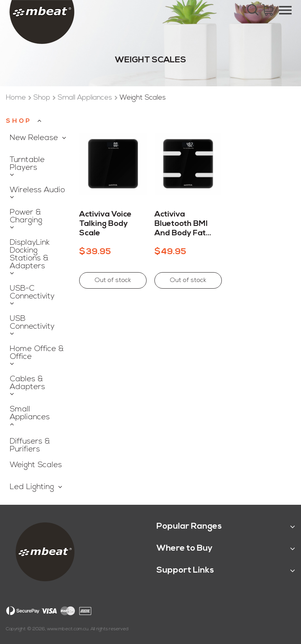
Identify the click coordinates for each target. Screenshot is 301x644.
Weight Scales (36, 465)
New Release (34, 138)
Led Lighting (32, 487)
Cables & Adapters (27, 383)
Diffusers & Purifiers (30, 446)
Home (17, 98)
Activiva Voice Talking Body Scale (105, 224)
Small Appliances (86, 98)
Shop (43, 98)
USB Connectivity (32, 323)
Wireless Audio (37, 190)
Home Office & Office (37, 353)
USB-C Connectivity (32, 293)
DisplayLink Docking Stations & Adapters (30, 255)
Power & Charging (26, 216)
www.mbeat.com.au (68, 629)
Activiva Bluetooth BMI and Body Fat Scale (181, 224)
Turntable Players (27, 164)
